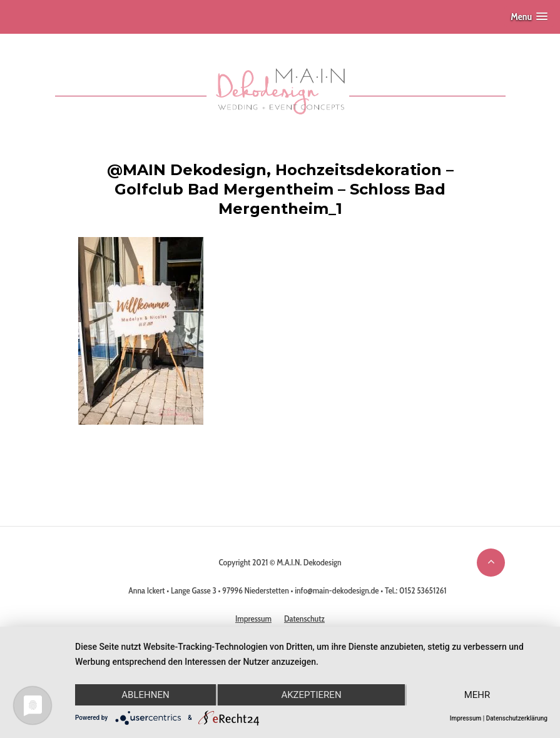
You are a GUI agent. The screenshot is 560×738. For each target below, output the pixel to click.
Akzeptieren (311, 695)
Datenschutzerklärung (517, 718)
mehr (477, 695)
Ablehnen (145, 695)
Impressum (466, 718)
